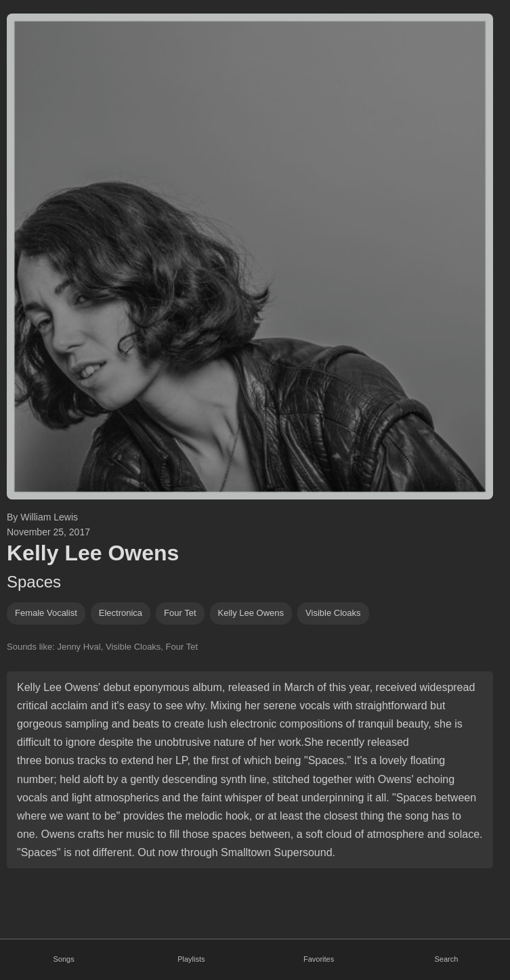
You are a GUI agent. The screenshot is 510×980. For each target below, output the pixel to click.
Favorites (319, 959)
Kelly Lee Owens (251, 613)
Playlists (191, 959)
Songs (64, 959)
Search (446, 959)
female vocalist (46, 613)
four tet (180, 613)
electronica (121, 613)
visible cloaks (333, 613)
